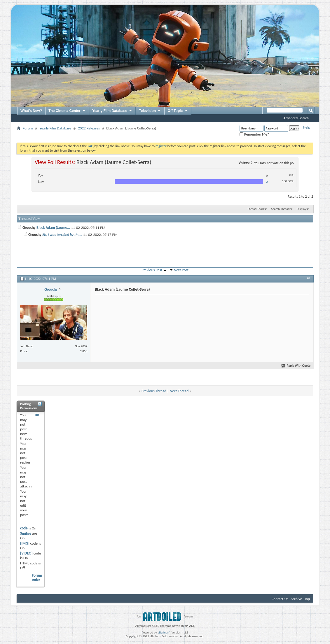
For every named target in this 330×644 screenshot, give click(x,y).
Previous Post (152, 270)
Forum (28, 128)
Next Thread (179, 391)
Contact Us (280, 599)
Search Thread (280, 209)
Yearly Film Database (112, 111)
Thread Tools (256, 209)
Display (301, 209)
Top (307, 599)
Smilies (26, 533)
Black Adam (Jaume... (53, 228)
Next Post (181, 270)
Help (307, 127)
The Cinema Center (67, 111)
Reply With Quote (296, 366)
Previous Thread (154, 391)
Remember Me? (254, 134)
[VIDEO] (26, 553)
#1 (309, 278)
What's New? (31, 111)
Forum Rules (37, 578)
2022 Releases (89, 128)
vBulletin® (164, 632)
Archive (296, 599)
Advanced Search (296, 118)
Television (150, 111)
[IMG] (25, 543)
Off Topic (178, 111)
